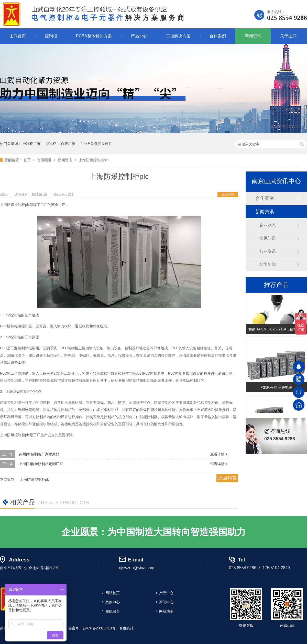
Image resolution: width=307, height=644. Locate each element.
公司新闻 (268, 264)
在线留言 (113, 611)
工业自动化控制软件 (96, 144)
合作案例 (218, 36)
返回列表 (228, 194)
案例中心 (113, 602)
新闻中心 (166, 602)
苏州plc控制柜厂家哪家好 (39, 454)
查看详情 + (219, 454)
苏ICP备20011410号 (99, 628)
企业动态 (268, 225)
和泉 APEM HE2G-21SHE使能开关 (276, 330)
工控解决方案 (178, 36)
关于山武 (288, 36)
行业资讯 (268, 251)
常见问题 (268, 238)
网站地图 (166, 611)
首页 (28, 160)
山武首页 (18, 36)
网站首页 (113, 593)
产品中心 (139, 36)
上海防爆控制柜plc (94, 160)
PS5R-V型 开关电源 (276, 388)
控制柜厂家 (31, 144)
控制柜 (51, 36)
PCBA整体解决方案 (94, 36)
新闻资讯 (253, 36)
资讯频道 (45, 160)
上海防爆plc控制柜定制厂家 (41, 464)
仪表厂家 (68, 144)
